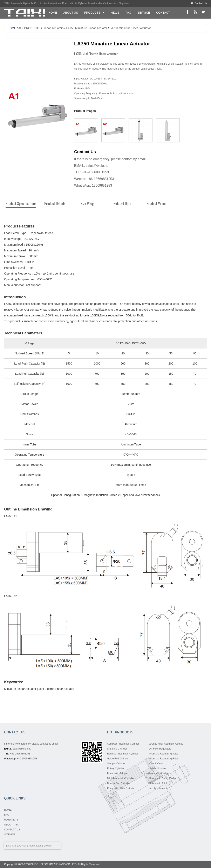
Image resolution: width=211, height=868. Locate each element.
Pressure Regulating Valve (164, 754)
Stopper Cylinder (116, 764)
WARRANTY (11, 820)
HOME (53, 13)
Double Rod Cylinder (119, 783)
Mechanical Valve (159, 773)
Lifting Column (44, 846)
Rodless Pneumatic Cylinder (123, 754)
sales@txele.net (98, 166)
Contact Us (201, 3)
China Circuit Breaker (24, 846)
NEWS (115, 13)
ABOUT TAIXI (12, 825)
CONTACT (163, 13)
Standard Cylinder (117, 749)
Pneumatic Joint (158, 783)
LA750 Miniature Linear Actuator (87, 28)
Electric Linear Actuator (60, 689)
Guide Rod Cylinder (118, 759)
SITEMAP (10, 835)
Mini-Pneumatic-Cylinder (121, 778)
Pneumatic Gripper (117, 773)
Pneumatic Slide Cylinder (121, 788)
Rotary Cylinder (116, 769)
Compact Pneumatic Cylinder (123, 744)
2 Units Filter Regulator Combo (166, 744)
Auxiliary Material (159, 788)
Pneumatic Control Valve (163, 778)
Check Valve (156, 764)
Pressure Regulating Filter (164, 759)
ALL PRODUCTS (29, 28)
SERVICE (144, 13)
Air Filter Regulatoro (160, 749)
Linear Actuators (53, 28)
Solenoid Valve (158, 769)
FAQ (128, 13)
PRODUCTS (92, 13)
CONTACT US (12, 830)
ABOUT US (71, 13)
